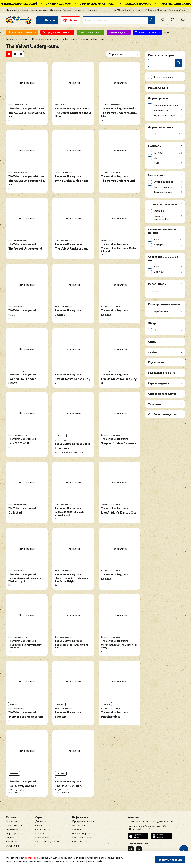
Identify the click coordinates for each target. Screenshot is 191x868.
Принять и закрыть (170, 860)
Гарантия (40, 833)
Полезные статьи (82, 837)
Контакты (79, 10)
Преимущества (15, 829)
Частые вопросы (82, 833)
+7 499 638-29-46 (124, 10)
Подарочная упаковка (48, 841)
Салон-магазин (39, 10)
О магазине (12, 846)
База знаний (79, 825)
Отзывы (11, 837)
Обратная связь (81, 841)
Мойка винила (43, 837)
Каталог (47, 20)
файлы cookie (32, 858)
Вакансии (11, 841)
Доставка (55, 10)
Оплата (67, 10)
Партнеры (12, 833)
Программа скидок (17, 10)
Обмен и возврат (45, 829)
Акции (71, 20)
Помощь (92, 10)
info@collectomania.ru (165, 821)
